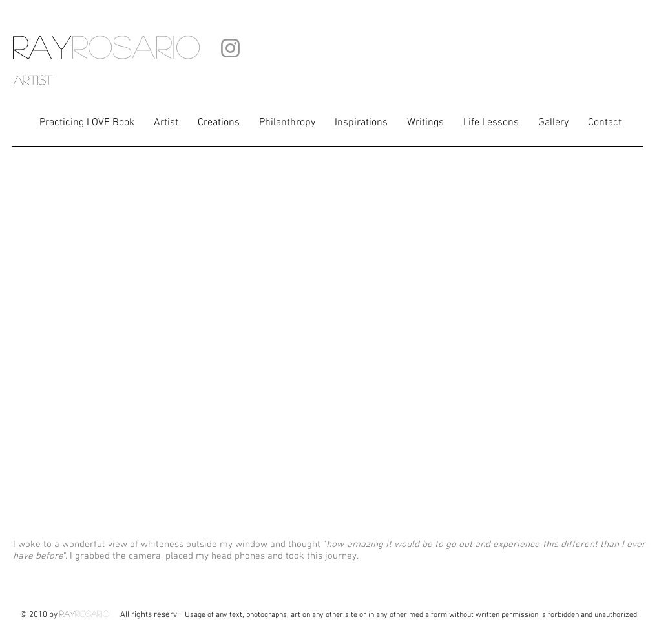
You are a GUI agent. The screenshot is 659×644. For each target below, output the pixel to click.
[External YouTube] (329, 346)
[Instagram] (230, 48)
